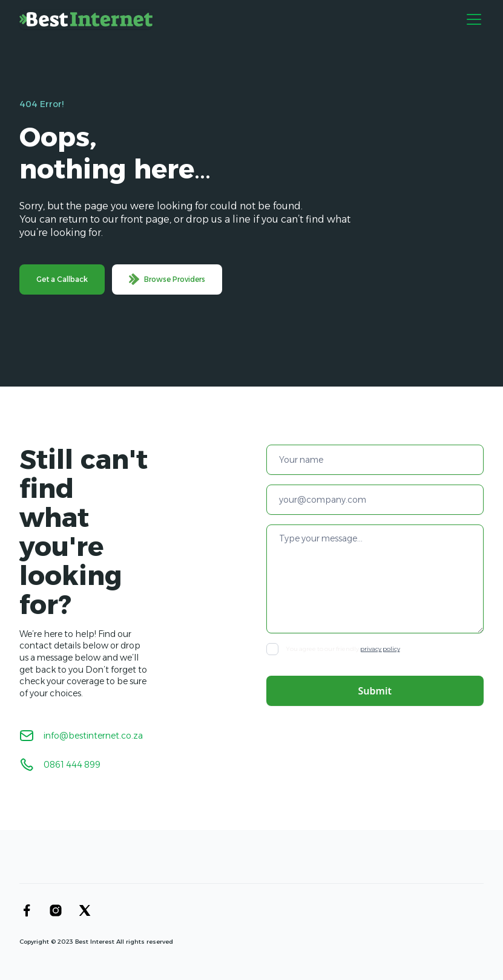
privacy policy (380, 649)
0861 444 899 (72, 765)
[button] (472, 19)
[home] (86, 19)
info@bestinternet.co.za (93, 736)
